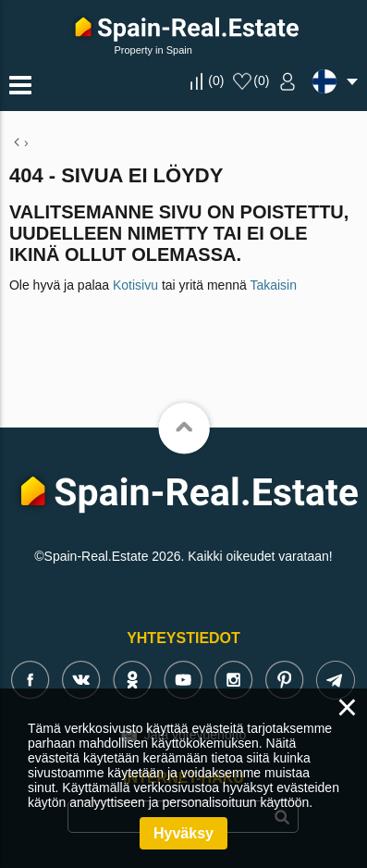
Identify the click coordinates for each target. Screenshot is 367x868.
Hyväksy (183, 833)
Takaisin (273, 285)
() (216, 81)
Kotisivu (135, 285)
